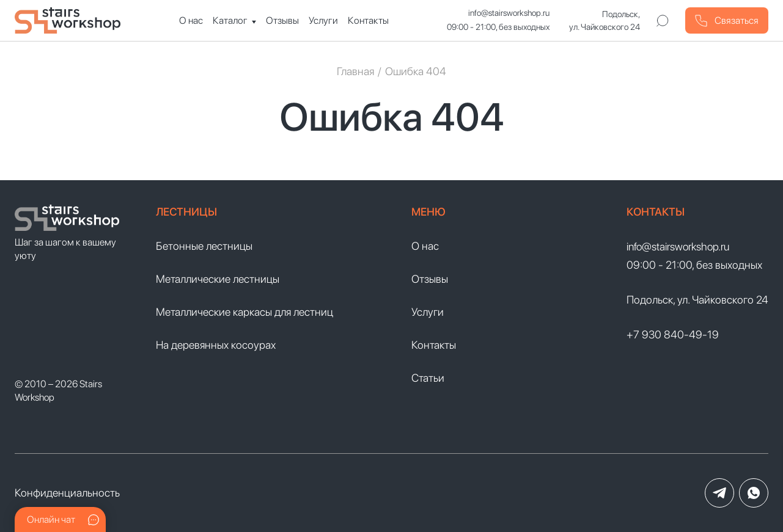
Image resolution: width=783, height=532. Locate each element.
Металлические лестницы (218, 279)
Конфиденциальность (67, 493)
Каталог (230, 20)
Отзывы (282, 20)
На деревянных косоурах (216, 345)
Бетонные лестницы (204, 246)
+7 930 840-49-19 (673, 334)
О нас (191, 20)
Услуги (323, 20)
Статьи (428, 378)
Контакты (368, 20)
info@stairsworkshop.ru (509, 13)
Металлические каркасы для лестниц (244, 312)
